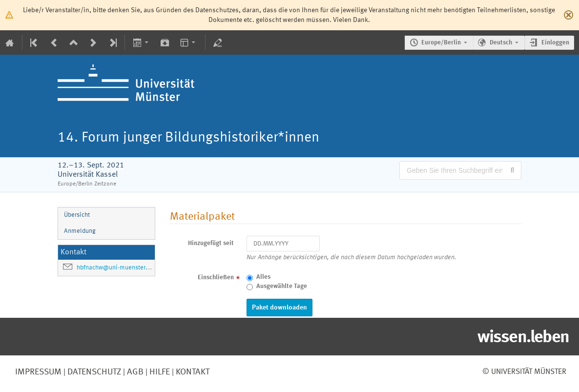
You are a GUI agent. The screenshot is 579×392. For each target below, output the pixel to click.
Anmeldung (80, 231)
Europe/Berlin (441, 43)
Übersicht (77, 215)
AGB (134, 372)
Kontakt (193, 372)
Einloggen (555, 43)
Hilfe (159, 372)
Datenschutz (93, 372)
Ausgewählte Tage (282, 286)
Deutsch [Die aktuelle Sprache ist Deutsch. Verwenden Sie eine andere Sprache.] (501, 43)
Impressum (38, 372)
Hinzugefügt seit (211, 243)
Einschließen (216, 278)
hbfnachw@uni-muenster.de (115, 268)
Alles (263, 277)
